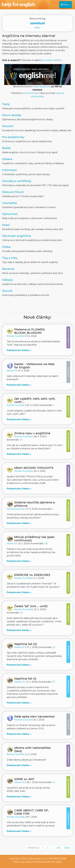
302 (59, 848)
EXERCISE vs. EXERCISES (32, 575)
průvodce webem (52, 60)
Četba (6, 247)
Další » (68, 848)
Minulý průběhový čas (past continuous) (34, 539)
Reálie (6, 148)
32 (54, 782)
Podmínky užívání (23, 862)
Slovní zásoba (12, 115)
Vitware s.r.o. (40, 859)
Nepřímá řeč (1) (25, 679)
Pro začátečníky (13, 137)
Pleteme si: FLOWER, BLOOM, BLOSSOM (30, 331)
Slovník (7, 291)
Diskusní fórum (13, 192)
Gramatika (9, 203)
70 (53, 682)
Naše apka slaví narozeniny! (34, 716)
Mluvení (8, 126)
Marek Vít (12, 371)
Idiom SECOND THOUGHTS (34, 468)
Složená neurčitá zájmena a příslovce (34, 504)
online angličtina (41, 87)
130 (46, 544)
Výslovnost (10, 214)
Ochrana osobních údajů (48, 862)
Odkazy (7, 280)
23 (54, 647)
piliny (37, 23)
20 (21, 440)
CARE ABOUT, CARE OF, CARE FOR (31, 812)
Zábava (7, 159)
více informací (31, 93)
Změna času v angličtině (32, 433)
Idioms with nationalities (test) (32, 749)
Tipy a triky (10, 258)
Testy (6, 104)
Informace (9, 170)
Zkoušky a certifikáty (17, 181)
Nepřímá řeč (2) (26, 644)
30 (21, 613)
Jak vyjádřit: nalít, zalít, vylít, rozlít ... (35, 400)
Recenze (8, 269)
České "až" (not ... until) (31, 606)
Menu (66, 5)
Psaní (6, 225)
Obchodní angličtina (16, 236)
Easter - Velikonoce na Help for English (34, 366)
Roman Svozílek (16, 336)
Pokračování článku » (19, 350)
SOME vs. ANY (24, 779)
